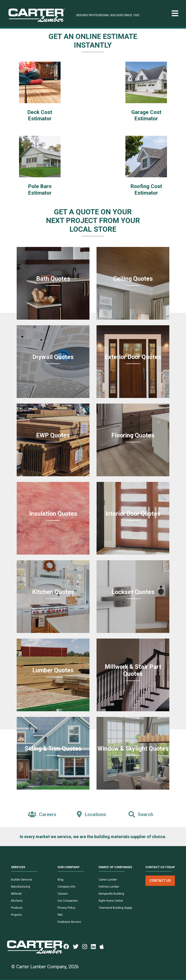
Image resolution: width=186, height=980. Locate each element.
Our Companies (68, 901)
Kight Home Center (111, 901)
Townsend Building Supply (115, 908)
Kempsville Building (111, 894)
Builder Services (22, 880)
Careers (63, 894)
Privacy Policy (66, 908)
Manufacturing (21, 887)
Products (17, 908)
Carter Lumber (108, 880)
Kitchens (17, 901)
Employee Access (69, 922)
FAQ (60, 915)
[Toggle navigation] (175, 13)
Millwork (16, 894)
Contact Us (160, 881)
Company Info (66, 887)
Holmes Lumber (109, 887)
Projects (16, 915)
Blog (60, 880)
